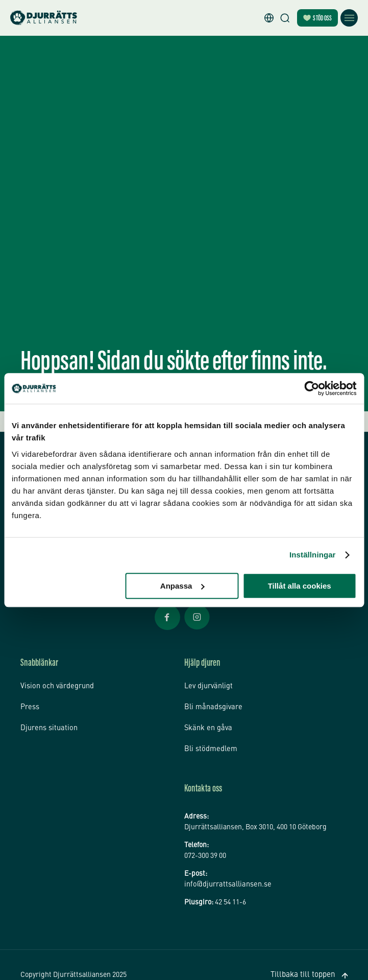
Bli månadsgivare (212, 699)
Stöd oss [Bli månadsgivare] (317, 19)
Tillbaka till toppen (308, 957)
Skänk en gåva (207, 717)
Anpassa (182, 586)
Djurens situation (48, 717)
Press (30, 699)
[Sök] (285, 18)
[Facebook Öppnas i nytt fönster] (167, 629)
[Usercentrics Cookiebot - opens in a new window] (312, 388)
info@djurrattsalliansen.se (226, 870)
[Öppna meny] (349, 18)
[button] (269, 18)
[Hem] (44, 18)
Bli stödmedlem (209, 734)
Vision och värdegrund (56, 683)
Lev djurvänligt (208, 683)
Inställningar (312, 555)
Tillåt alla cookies (300, 586)
